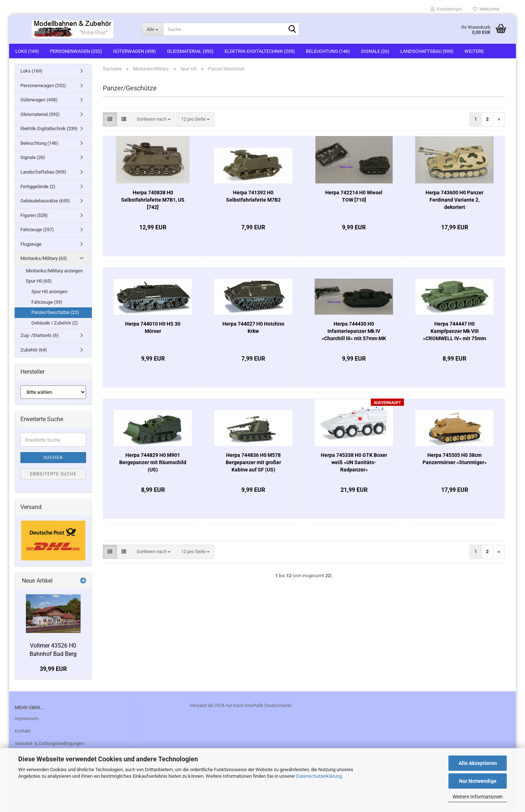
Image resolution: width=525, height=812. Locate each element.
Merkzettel (486, 9)
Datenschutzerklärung (319, 776)
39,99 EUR (53, 669)
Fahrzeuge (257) (37, 230)
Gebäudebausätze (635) (45, 201)
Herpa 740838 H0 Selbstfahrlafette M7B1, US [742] (153, 200)
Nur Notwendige (478, 781)
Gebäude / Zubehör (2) (55, 323)
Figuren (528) (34, 215)
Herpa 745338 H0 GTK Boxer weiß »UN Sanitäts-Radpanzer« (354, 462)
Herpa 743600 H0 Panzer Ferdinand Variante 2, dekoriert (454, 200)
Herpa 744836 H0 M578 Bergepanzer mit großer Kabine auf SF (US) (253, 462)
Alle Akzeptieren (478, 763)
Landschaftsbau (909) (427, 51)
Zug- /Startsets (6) (40, 335)
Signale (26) (375, 51)
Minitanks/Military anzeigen (54, 271)
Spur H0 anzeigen (49, 292)
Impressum (26, 718)
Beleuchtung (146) (328, 51)
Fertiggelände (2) (38, 187)
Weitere (474, 51)
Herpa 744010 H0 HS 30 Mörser (153, 327)
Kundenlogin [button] (446, 9)
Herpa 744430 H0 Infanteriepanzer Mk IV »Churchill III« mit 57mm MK (354, 331)
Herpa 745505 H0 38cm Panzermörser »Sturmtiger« (455, 459)
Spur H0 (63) (39, 281)
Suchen (53, 458)
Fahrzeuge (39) (47, 302)
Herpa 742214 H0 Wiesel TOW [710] (354, 196)
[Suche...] (152, 29)
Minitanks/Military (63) (44, 258)
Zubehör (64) (34, 350)
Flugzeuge (31, 244)
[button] (110, 119)
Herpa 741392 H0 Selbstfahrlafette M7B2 (253, 196)
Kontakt (23, 731)
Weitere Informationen (478, 797)
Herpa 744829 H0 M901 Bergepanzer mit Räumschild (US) (153, 462)
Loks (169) (27, 51)
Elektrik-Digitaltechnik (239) (260, 51)
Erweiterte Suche (53, 474)
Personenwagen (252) (76, 51)
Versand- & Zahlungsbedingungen (49, 743)
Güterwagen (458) (135, 51)
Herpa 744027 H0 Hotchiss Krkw (253, 327)
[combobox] (154, 119)
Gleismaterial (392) (190, 51)
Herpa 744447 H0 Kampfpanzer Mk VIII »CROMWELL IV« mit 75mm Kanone (454, 331)
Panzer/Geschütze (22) (55, 312)
